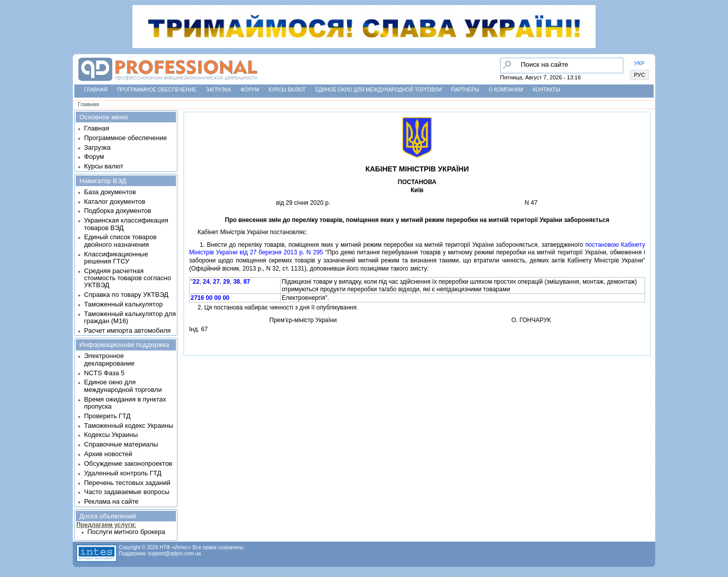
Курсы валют (287, 90)
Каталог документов (115, 202)
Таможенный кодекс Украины (128, 426)
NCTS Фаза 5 (104, 373)
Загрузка (219, 90)
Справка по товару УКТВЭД (126, 295)
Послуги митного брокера (126, 532)
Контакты (547, 90)
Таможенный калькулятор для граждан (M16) (130, 317)
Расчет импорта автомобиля (127, 330)
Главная (96, 90)
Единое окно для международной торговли (378, 90)
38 (236, 282)
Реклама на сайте (111, 501)
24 (206, 282)
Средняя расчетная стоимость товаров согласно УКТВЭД (127, 278)
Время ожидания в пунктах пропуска (125, 403)
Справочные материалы (121, 444)
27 (216, 282)
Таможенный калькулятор (123, 304)
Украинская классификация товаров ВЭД (126, 224)
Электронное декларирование (109, 359)
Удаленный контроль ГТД (123, 473)
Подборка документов (118, 211)
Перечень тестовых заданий (127, 483)
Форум (250, 90)
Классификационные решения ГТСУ (116, 258)
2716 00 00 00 (210, 298)
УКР (639, 63)
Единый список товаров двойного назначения (120, 240)
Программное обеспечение (156, 90)
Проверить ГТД (107, 416)
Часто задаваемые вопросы (127, 492)
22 (196, 282)
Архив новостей (108, 454)
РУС (640, 75)
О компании (506, 90)
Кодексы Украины (111, 435)
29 (226, 282)
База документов (110, 192)
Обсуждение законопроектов (128, 463)
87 (246, 282)
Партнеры (465, 90)
